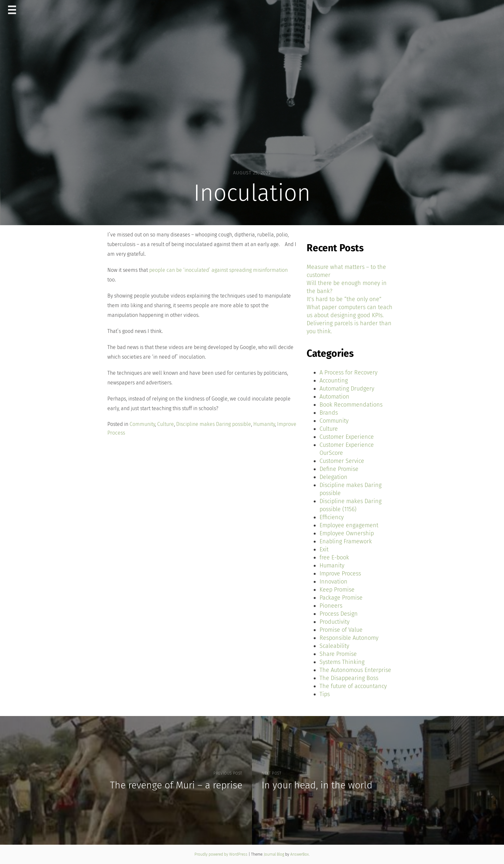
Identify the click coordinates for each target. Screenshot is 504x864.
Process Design (339, 614)
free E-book (334, 557)
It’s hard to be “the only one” (344, 299)
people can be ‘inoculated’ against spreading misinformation (218, 270)
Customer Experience (347, 437)
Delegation (333, 477)
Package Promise (341, 598)
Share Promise (338, 654)
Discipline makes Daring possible (214, 424)
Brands (329, 413)
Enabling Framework (346, 541)
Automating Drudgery (347, 389)
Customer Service (342, 461)
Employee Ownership (347, 533)
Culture (166, 424)
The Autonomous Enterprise (355, 670)
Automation (334, 397)
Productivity (334, 622)
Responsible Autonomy (349, 638)
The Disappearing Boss (349, 678)
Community (142, 424)
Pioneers (331, 606)
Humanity (264, 424)
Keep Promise (337, 590)
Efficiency (332, 517)
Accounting (334, 381)
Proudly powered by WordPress (221, 854)
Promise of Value (341, 630)
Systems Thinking (342, 662)
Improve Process (340, 574)
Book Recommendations (351, 405)
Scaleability (334, 646)
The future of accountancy (353, 686)
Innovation (333, 582)
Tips (325, 694)
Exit (324, 549)
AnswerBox (300, 854)
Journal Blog (274, 854)
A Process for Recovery (348, 372)
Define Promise (339, 469)
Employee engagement (349, 525)
